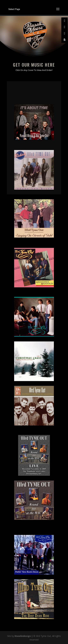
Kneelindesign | (24, 636)
